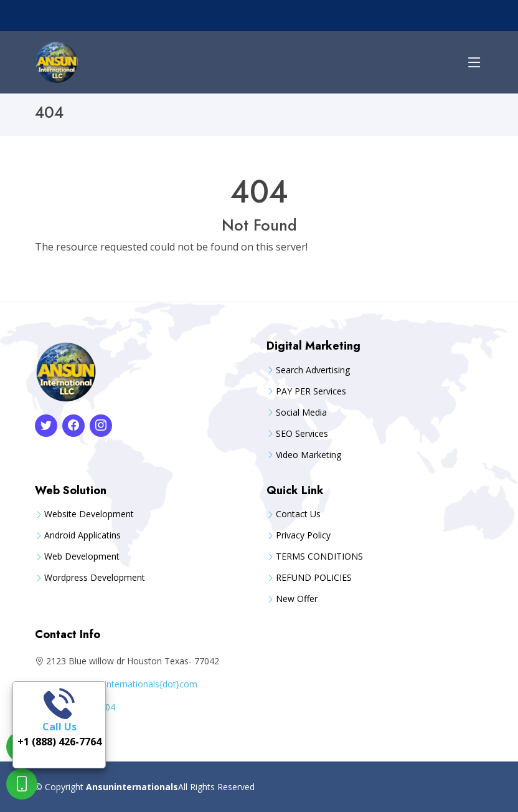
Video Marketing (308, 455)
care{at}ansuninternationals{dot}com (123, 684)
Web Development (82, 556)
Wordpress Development (95, 578)
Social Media (301, 413)
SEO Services (302, 434)
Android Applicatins (82, 535)
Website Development (89, 514)
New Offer (297, 599)
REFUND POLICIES (314, 578)
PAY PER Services (311, 391)
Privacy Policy (303, 535)
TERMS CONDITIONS (319, 556)
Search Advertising (313, 370)
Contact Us (298, 514)
